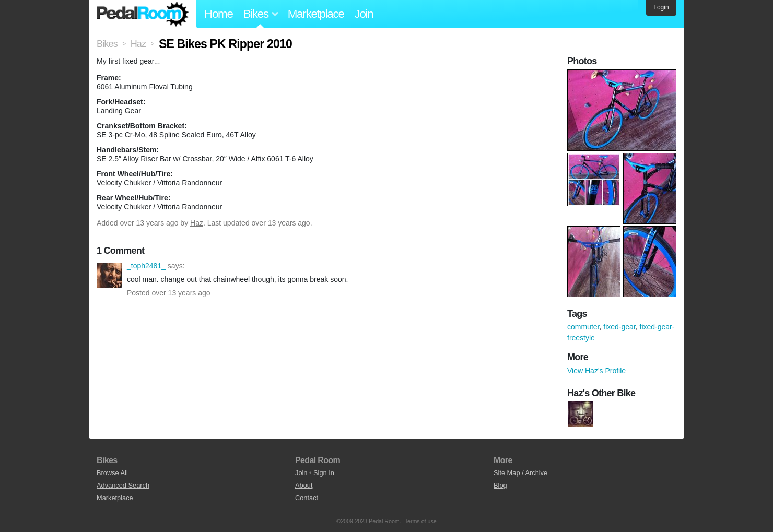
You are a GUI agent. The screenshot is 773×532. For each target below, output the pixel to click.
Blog (500, 485)
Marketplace (316, 14)
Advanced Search (123, 485)
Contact (307, 498)
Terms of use (421, 521)
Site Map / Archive (520, 473)
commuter (583, 327)
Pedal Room (143, 14)
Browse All (112, 473)
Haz (197, 223)
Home (219, 14)
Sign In (324, 473)
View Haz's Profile (596, 371)
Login (661, 7)
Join (364, 14)
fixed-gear (619, 327)
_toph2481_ (109, 275)
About (304, 485)
